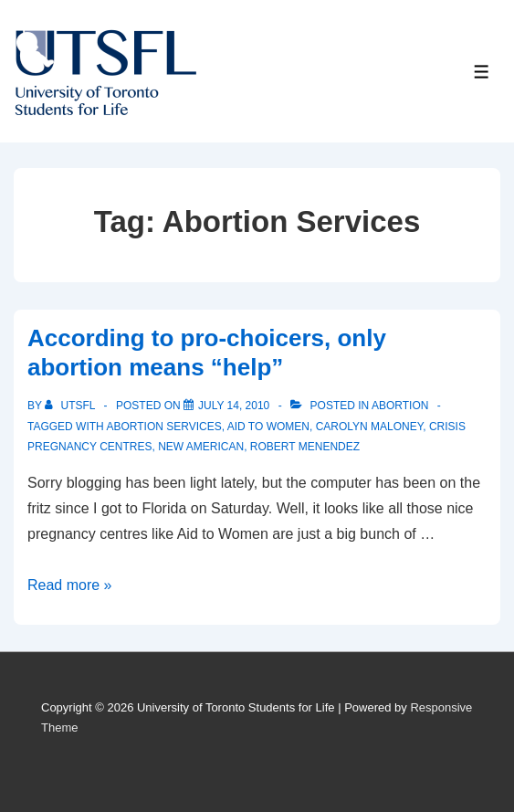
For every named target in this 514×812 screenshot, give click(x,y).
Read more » (70, 585)
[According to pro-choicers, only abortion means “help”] (234, 406)
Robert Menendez (305, 447)
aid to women (268, 427)
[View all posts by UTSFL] (71, 406)
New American (201, 447)
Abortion (400, 406)
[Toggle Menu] (482, 72)
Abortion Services (163, 427)
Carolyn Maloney (370, 427)
